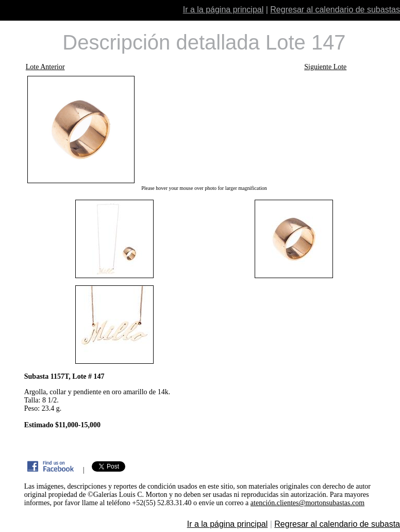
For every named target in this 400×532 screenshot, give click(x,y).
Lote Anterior (45, 67)
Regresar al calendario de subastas (335, 10)
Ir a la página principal (223, 10)
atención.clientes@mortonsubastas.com (307, 503)
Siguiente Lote (325, 67)
